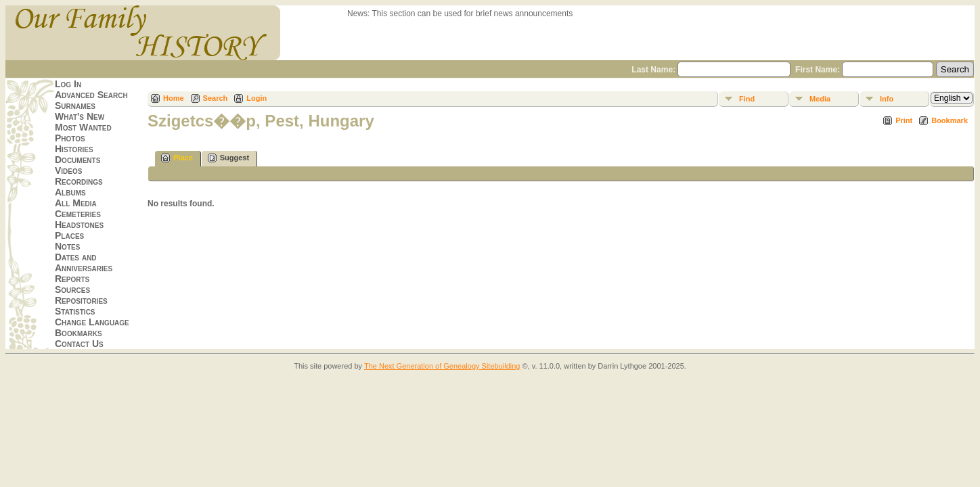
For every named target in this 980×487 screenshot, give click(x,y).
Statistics (75, 311)
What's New (80, 116)
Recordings (79, 181)
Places (69, 235)
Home (174, 98)
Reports (72, 279)
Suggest (228, 158)
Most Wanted (83, 127)
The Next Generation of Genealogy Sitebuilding (442, 366)
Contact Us (79, 344)
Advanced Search (91, 95)
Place (177, 158)
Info (887, 99)
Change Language (92, 322)
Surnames (75, 106)
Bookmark (950, 120)
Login (257, 98)
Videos (68, 170)
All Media (76, 203)
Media (820, 99)
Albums (70, 192)
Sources (72, 289)
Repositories (81, 300)
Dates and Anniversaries (84, 262)
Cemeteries (78, 214)
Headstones (79, 225)
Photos (70, 138)
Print (904, 120)
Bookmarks (79, 333)
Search (216, 98)
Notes (67, 246)
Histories (74, 149)
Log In (68, 84)
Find (747, 99)
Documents (77, 160)
